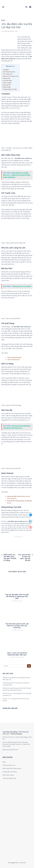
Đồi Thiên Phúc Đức (9, 72)
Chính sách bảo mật (9, 765)
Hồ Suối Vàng (7, 80)
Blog (3, 20)
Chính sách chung (8, 775)
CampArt (6, 70)
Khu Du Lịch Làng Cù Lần (10, 76)
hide (13, 66)
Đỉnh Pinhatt (7, 87)
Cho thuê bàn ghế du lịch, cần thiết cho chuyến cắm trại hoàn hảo (17, 626)
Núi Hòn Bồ (6, 85)
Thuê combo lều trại (13, 360)
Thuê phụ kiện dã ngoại (14, 357)
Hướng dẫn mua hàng (10, 772)
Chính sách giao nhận (9, 778)
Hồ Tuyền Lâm (7, 74)
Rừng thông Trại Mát (10, 89)
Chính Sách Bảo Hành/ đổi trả (12, 769)
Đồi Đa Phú (6, 78)
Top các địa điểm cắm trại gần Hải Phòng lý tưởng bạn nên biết (17, 596)
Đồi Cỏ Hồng (7, 83)
